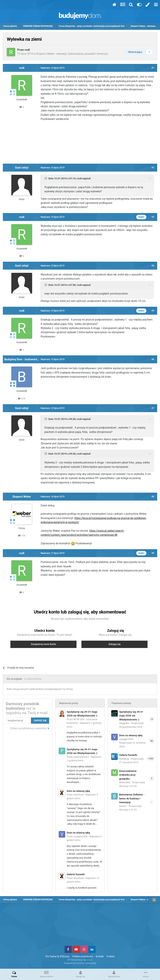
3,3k (22, 398)
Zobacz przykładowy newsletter (30, 728)
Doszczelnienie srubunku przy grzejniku (128, 775)
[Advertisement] (80, 144)
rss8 (27, 50)
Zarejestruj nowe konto (43, 644)
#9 (153, 553)
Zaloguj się (114, 644)
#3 (153, 217)
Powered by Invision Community (80, 963)
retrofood (79, 795)
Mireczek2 (125, 782)
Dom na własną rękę (78, 791)
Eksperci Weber (22, 497)
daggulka (124, 723)
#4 (153, 266)
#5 (153, 311)
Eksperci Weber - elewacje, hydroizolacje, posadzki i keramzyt (72, 54)
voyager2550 (80, 836)
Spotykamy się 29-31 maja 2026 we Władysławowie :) (131, 716)
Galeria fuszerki (76, 874)
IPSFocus (64, 956)
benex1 (123, 806)
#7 (153, 408)
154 (22, 536)
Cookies (111, 956)
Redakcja (124, 759)
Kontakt (100, 956)
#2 (153, 168)
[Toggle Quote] (46, 178)
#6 (153, 359)
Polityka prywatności (83, 956)
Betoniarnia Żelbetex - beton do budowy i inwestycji (132, 798)
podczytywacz (81, 757)
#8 (153, 497)
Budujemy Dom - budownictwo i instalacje (29, 359)
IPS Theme (51, 956)
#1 (153, 68)
